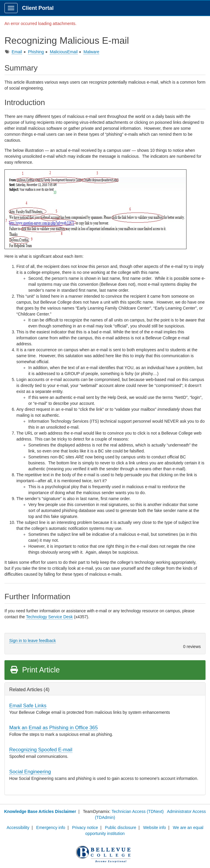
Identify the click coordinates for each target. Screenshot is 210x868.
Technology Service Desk (49, 617)
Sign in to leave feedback (32, 641)
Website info (154, 828)
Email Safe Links (28, 706)
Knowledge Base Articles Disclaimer (40, 811)
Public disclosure (120, 828)
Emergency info (51, 828)
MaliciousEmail (64, 52)
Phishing (36, 52)
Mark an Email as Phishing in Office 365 (53, 728)
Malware (91, 52)
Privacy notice (85, 828)
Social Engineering (30, 772)
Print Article (35, 670)
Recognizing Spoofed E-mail (41, 750)
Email (17, 52)
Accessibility (18, 828)
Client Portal (38, 8)
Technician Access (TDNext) (137, 811)
